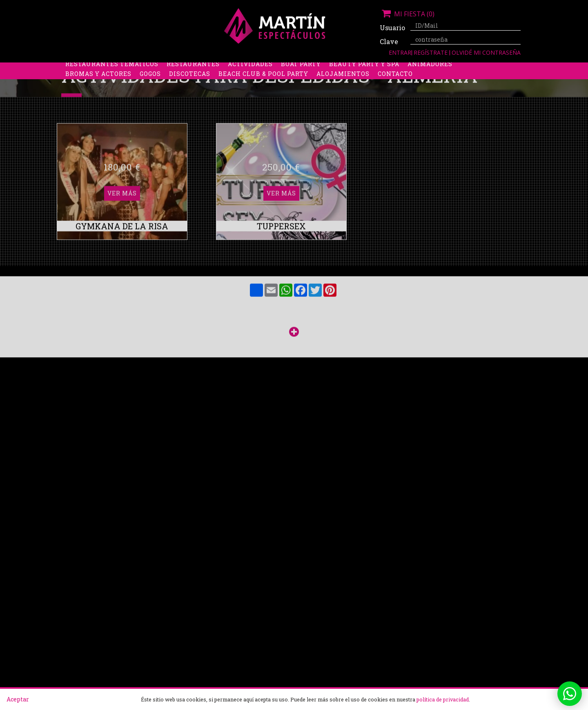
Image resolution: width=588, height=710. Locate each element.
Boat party (301, 78)
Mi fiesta (407, 14)
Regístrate (431, 52)
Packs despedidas (280, 68)
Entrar (400, 52)
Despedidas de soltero (198, 68)
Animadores (430, 78)
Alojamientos (343, 88)
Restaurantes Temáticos (112, 78)
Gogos (150, 88)
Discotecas (190, 88)
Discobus (404, 68)
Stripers (337, 68)
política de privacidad (443, 699)
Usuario (392, 28)
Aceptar (18, 699)
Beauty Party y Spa (364, 78)
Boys (370, 68)
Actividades (250, 78)
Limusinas (449, 68)
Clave (389, 41)
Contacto (395, 88)
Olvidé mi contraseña (486, 52)
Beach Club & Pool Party (263, 88)
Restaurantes (193, 78)
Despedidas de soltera (107, 68)
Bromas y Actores (98, 88)
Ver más (122, 112)
